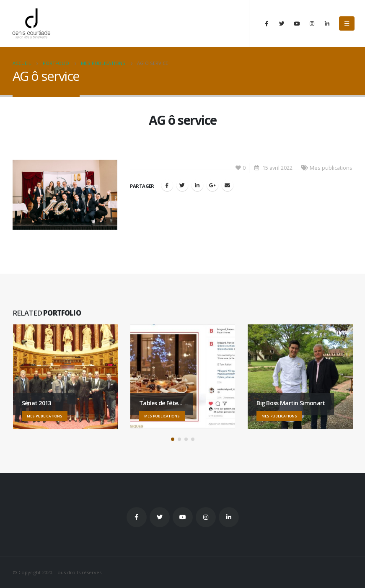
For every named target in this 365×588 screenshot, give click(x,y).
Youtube (183, 517)
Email (228, 185)
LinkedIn (197, 185)
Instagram (206, 517)
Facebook (167, 185)
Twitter (160, 517)
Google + (212, 185)
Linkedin (229, 517)
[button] (173, 439)
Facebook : (137, 517)
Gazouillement (182, 185)
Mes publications (331, 168)
